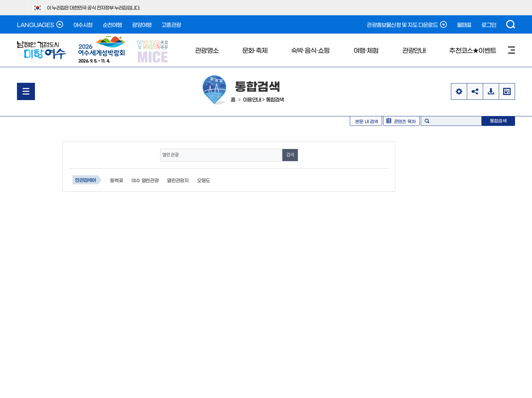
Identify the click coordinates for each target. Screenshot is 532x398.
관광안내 (414, 50)
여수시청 (83, 24)
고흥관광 (171, 24)
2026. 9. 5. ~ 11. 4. (102, 49)
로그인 (489, 24)
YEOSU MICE (153, 51)
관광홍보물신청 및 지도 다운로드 (407, 24)
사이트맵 (511, 50)
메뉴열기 (26, 91)
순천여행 (112, 24)
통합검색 (275, 99)
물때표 (464, 24)
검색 (511, 24)
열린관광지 (178, 180)
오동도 (204, 180)
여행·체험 (366, 50)
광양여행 (142, 24)
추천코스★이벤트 (473, 50)
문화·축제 (255, 50)
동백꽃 (116, 180)
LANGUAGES (40, 24)
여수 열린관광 (145, 180)
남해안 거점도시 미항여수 (42, 50)
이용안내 (252, 99)
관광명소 (207, 50)
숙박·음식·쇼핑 (310, 50)
